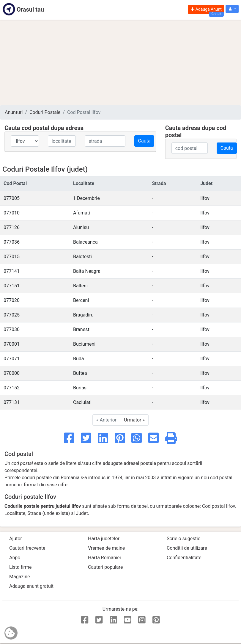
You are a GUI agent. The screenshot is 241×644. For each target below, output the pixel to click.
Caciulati (82, 402)
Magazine (20, 577)
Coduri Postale (45, 112)
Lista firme (20, 567)
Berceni (81, 300)
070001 (12, 344)
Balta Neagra (87, 271)
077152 (12, 388)
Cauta (144, 141)
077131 (12, 402)
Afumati (82, 213)
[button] (232, 9)
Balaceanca (85, 242)
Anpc (15, 558)
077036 (12, 242)
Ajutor (16, 539)
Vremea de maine (106, 548)
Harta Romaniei (104, 558)
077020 (12, 300)
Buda (79, 359)
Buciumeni (84, 344)
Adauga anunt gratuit (31, 586)
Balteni (80, 286)
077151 (12, 286)
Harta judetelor (104, 539)
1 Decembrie (86, 198)
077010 (12, 213)
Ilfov (205, 198)
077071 (12, 359)
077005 (12, 198)
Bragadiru (83, 315)
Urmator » (134, 420)
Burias (80, 388)
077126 (12, 227)
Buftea (80, 373)
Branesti (82, 329)
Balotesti (82, 257)
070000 (12, 373)
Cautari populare (105, 567)
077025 (12, 315)
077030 (12, 329)
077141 (12, 271)
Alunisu (81, 227)
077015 (12, 257)
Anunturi (14, 112)
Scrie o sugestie (183, 539)
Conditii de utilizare (187, 548)
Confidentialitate (184, 558)
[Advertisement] (120, 62)
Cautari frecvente (27, 548)
